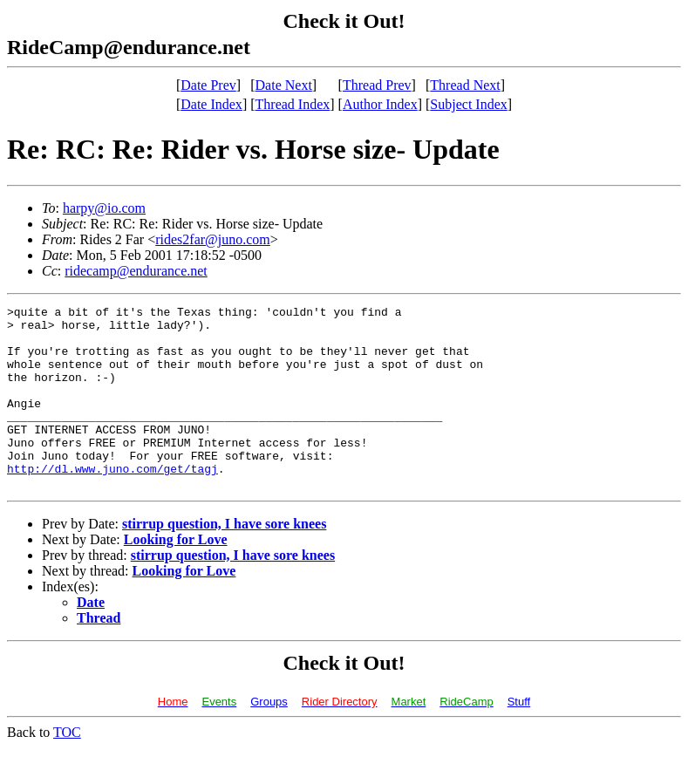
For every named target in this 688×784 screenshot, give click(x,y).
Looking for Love (176, 576)
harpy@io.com (104, 208)
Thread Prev (377, 85)
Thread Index (293, 104)
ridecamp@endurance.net (136, 271)
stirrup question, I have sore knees (224, 560)
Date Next (284, 85)
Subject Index (468, 104)
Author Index (380, 104)
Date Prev (208, 85)
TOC (67, 769)
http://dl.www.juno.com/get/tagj (112, 502)
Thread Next (465, 85)
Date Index (211, 104)
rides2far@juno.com (213, 239)
